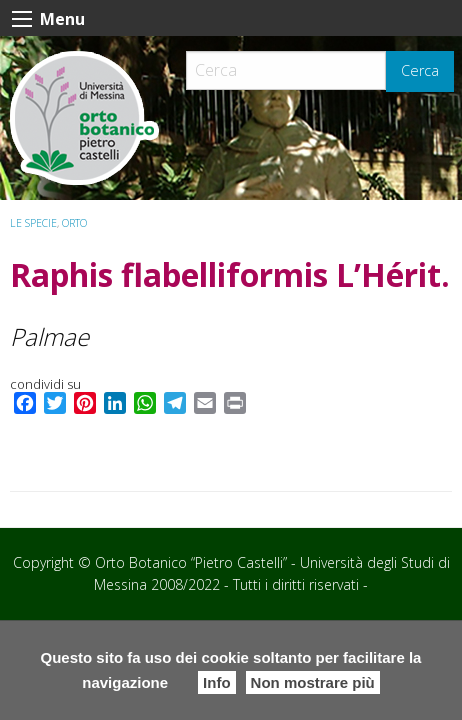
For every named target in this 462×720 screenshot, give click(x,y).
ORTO (74, 223)
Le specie (33, 223)
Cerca (420, 70)
